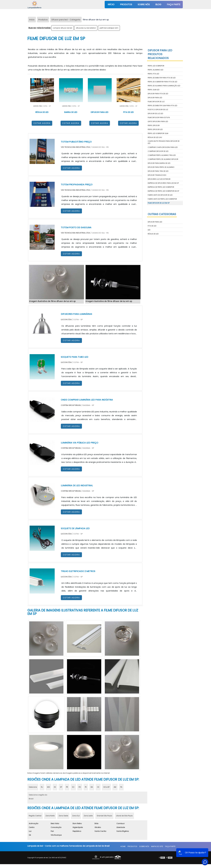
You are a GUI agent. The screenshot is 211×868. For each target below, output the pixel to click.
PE (86, 787)
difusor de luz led (155, 114)
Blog (158, 4)
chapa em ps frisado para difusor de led (164, 142)
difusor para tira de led (158, 171)
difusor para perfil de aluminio (161, 167)
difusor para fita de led (158, 94)
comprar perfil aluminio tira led (162, 155)
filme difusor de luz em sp (159, 203)
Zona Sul (76, 816)
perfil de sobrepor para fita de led (162, 82)
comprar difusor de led (62, 28)
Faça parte (174, 4)
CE (98, 787)
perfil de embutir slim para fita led (162, 106)
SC (73, 787)
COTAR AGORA (42, 123)
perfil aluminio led (155, 70)
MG (49, 787)
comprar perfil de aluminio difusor (163, 159)
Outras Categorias (162, 214)
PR (67, 787)
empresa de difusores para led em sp (163, 183)
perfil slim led (154, 90)
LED (149, 230)
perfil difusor (154, 125)
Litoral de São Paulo (124, 816)
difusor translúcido (157, 175)
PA (121, 787)
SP (61, 787)
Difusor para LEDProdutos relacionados (160, 54)
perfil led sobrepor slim (109, 28)
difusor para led (155, 98)
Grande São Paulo (104, 816)
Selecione (33, 787)
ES (55, 787)
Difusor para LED (155, 222)
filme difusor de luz (156, 102)
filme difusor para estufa (159, 117)
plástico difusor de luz (158, 110)
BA (92, 787)
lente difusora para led (158, 121)
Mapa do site (157, 846)
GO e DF (106, 787)
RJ (42, 787)
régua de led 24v (155, 137)
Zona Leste (88, 816)
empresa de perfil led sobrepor (161, 187)
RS (80, 787)
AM (115, 787)
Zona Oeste (63, 816)
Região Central (35, 816)
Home (123, 846)
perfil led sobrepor (156, 66)
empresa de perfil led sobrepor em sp (163, 191)
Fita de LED (152, 226)
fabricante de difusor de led (160, 195)
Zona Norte (50, 816)
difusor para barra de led (159, 163)
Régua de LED (153, 234)
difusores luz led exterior (86, 28)
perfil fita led (153, 74)
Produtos (126, 4)
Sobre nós (144, 4)
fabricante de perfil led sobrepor (162, 199)
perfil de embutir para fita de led (162, 78)
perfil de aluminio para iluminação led (164, 86)
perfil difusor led (155, 129)
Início (111, 4)
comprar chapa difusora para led (163, 147)
